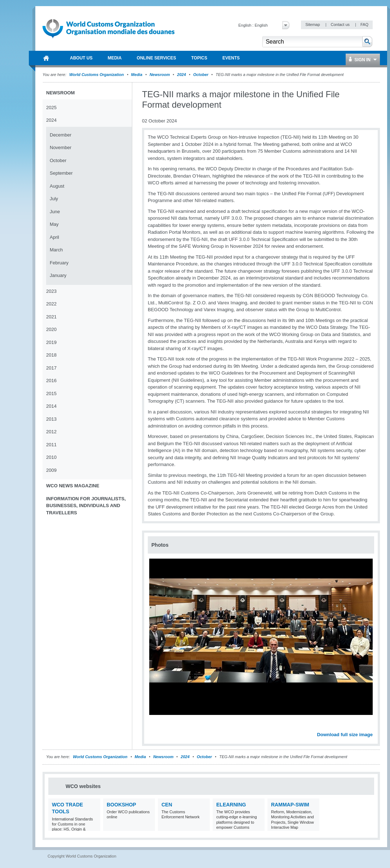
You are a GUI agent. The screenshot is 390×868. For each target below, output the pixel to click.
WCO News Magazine (73, 486)
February (59, 263)
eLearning (231, 805)
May (54, 224)
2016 (51, 381)
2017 (51, 368)
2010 (51, 457)
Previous (155, 727)
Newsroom (160, 75)
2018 (51, 355)
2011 (51, 445)
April (54, 237)
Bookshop (121, 805)
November (61, 147)
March (56, 250)
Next (371, 727)
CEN (167, 805)
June (55, 212)
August (57, 186)
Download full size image (345, 735)
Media (137, 75)
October (201, 75)
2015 (51, 393)
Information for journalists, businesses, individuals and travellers (86, 506)
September (61, 173)
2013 (51, 419)
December (61, 135)
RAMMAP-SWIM (290, 805)
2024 (181, 75)
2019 (51, 342)
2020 (51, 329)
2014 (51, 406)
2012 (51, 432)
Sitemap (313, 24)
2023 (51, 291)
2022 (51, 304)
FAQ (364, 24)
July (54, 199)
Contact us (341, 24)
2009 (51, 470)
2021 (51, 317)
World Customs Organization (97, 75)
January (58, 275)
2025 (51, 108)
